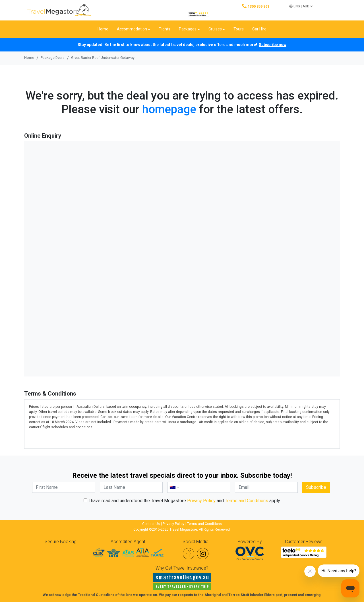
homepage (169, 109)
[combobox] (174, 487)
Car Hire (259, 29)
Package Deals (53, 58)
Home (103, 29)
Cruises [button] (215, 29)
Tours (239, 29)
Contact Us (151, 524)
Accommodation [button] (132, 29)
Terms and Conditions (247, 501)
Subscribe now (273, 45)
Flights (165, 29)
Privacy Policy (201, 501)
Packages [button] (188, 29)
